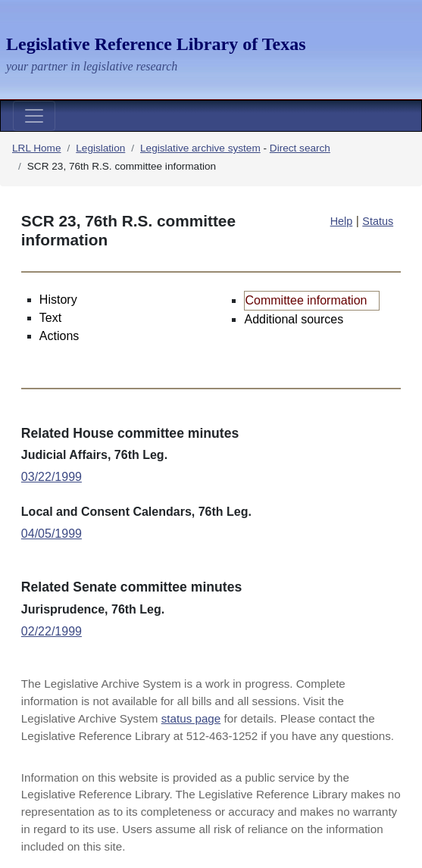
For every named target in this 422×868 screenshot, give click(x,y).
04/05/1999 (52, 534)
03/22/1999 (52, 477)
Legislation (100, 148)
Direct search (300, 148)
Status (378, 221)
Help (342, 221)
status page (191, 718)
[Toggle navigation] (34, 116)
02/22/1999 (52, 631)
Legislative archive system (200, 148)
